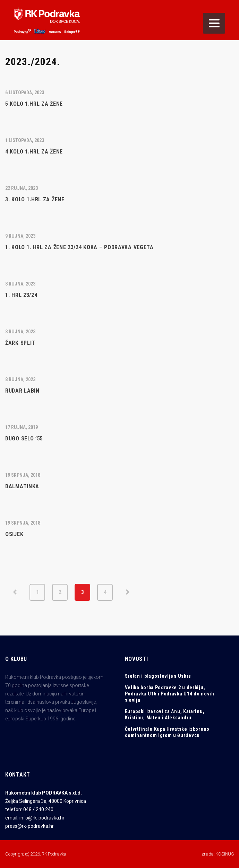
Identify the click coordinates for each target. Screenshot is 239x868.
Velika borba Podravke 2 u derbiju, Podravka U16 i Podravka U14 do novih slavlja (170, 694)
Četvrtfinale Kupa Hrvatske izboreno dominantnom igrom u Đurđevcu (167, 732)
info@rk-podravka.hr (42, 818)
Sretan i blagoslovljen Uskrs (158, 676)
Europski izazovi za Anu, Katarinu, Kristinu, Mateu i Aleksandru (165, 714)
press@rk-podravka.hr (29, 826)
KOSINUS (225, 854)
